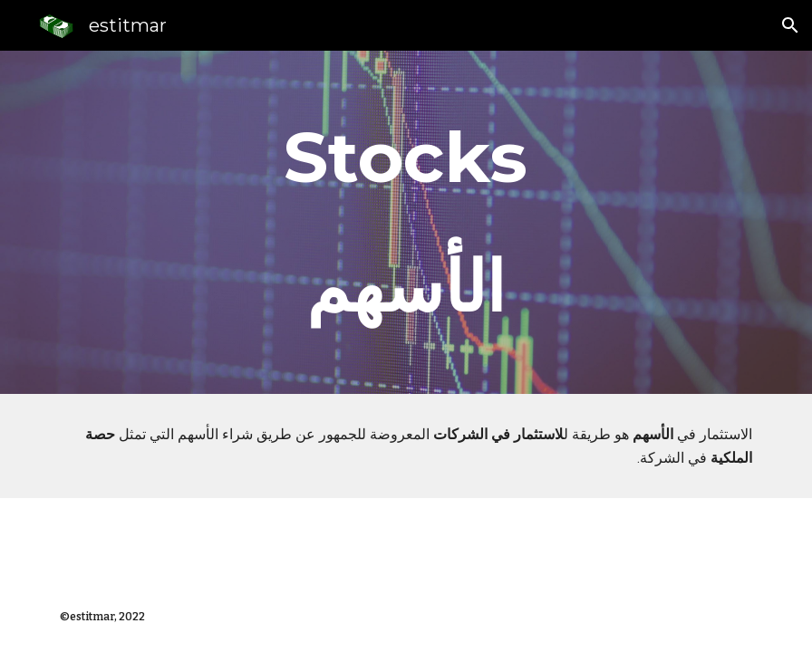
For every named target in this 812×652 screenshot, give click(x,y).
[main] (406, 222)
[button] (790, 25)
